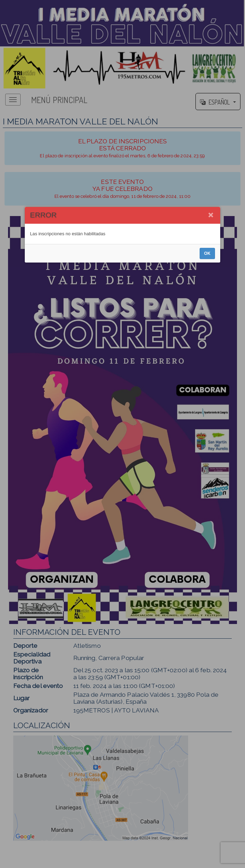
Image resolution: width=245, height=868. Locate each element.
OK (207, 453)
